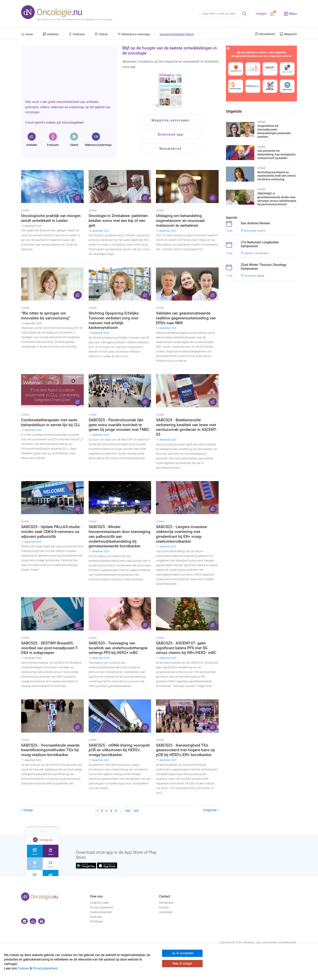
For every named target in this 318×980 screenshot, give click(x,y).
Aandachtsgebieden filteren (177, 34)
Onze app (96, 917)
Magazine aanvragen (171, 120)
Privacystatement (45, 968)
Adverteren (166, 912)
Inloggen (261, 14)
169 (136, 811)
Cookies (23, 968)
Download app (171, 134)
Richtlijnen (97, 922)
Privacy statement (102, 908)
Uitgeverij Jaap (99, 903)
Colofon (164, 908)
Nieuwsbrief (170, 149)
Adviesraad (166, 903)
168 (127, 811)
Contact (165, 896)
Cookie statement (101, 912)
